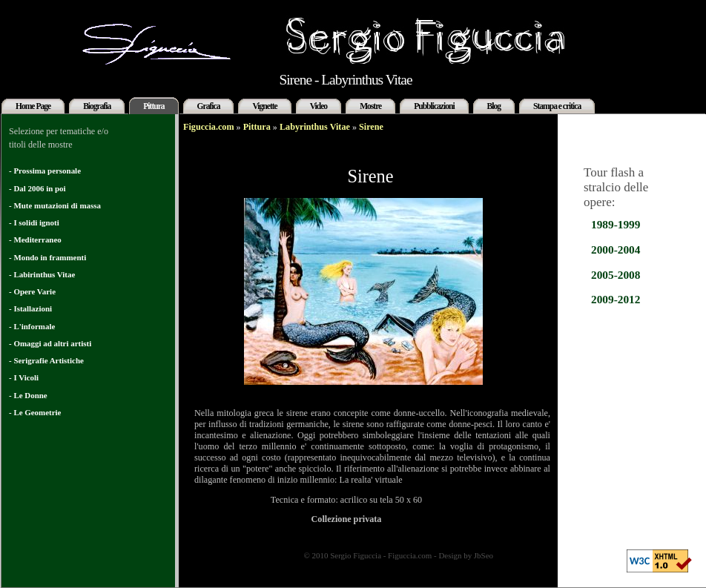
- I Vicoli (24, 377)
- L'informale (32, 326)
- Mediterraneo (35, 240)
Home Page (33, 106)
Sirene (371, 127)
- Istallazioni (30, 308)
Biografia (97, 106)
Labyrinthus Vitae (315, 127)
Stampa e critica (557, 106)
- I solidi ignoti (34, 222)
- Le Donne (28, 395)
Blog (494, 106)
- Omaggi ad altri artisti (50, 343)
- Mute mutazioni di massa (55, 205)
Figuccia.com (209, 127)
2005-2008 (616, 275)
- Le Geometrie (35, 412)
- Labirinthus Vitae (42, 274)
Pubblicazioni (434, 106)
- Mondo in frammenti (47, 257)
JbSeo (484, 555)
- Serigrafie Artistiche (46, 360)
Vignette (264, 106)
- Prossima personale (45, 171)
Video (319, 106)
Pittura (154, 106)
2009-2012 (616, 299)
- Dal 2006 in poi (37, 188)
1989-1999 (616, 224)
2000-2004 (616, 250)
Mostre (370, 106)
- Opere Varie (32, 291)
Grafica (209, 106)
